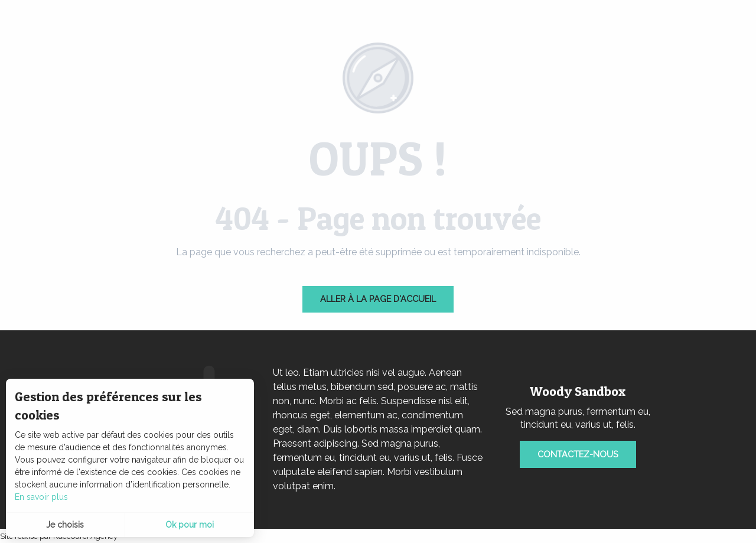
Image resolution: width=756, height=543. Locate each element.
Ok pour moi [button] (190, 525)
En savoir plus (41, 497)
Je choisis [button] (65, 525)
